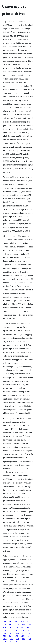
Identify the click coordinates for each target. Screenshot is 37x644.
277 (11, 630)
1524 (22, 622)
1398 (5, 630)
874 (11, 642)
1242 (17, 624)
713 (23, 633)
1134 (16, 627)
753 (5, 636)
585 (5, 624)
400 (10, 622)
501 (10, 627)
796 (22, 630)
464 (28, 627)
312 (5, 622)
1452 (5, 639)
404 (5, 627)
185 (29, 633)
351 (11, 633)
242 (28, 630)
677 (22, 627)
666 (17, 630)
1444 (29, 636)
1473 (16, 636)
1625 (17, 633)
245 (28, 622)
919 (16, 622)
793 (30, 624)
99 (16, 642)
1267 (23, 636)
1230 (5, 633)
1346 (24, 624)
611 (30, 639)
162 (18, 639)
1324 (5, 642)
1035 (11, 624)
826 (10, 636)
